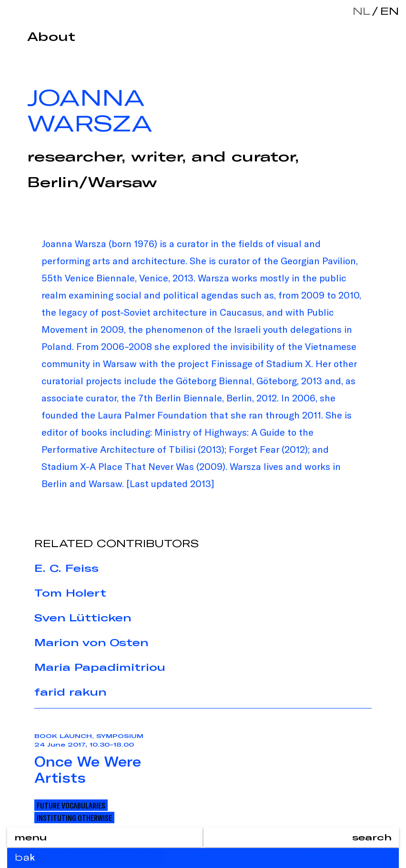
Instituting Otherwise (74, 818)
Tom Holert (70, 593)
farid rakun (70, 692)
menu (30, 837)
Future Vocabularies (71, 805)
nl (361, 11)
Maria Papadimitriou (100, 667)
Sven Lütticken (83, 618)
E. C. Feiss (66, 568)
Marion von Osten (91, 642)
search (372, 837)
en (387, 11)
